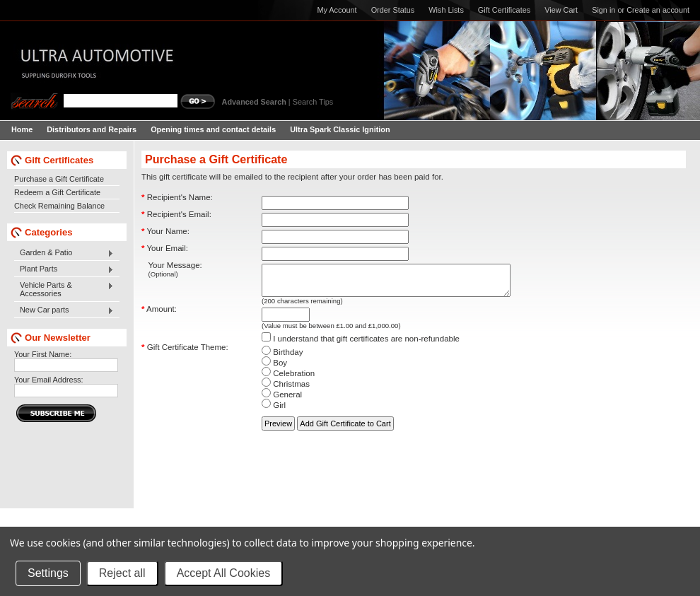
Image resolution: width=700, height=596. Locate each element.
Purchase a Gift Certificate (59, 179)
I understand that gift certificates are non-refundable (361, 345)
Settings (48, 573)
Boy (274, 369)
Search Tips (313, 102)
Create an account (658, 10)
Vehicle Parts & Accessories (64, 289)
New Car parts (64, 310)
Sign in (603, 10)
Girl (274, 411)
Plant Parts (64, 269)
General (282, 401)
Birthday (282, 358)
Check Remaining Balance (59, 206)
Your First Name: (43, 354)
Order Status (393, 10)
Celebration (288, 380)
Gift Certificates (504, 10)
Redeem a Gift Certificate (57, 192)
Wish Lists (446, 10)
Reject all (122, 573)
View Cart (561, 10)
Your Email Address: (49, 380)
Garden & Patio (64, 253)
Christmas (286, 390)
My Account (337, 10)
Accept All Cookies (224, 573)
